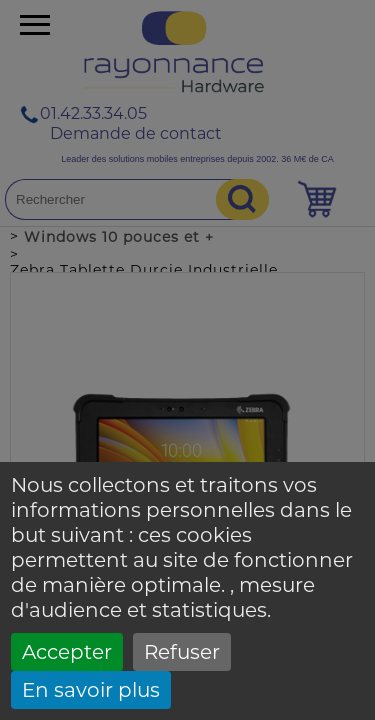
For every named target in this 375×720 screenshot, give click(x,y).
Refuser (182, 652)
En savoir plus (91, 690)
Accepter (67, 652)
